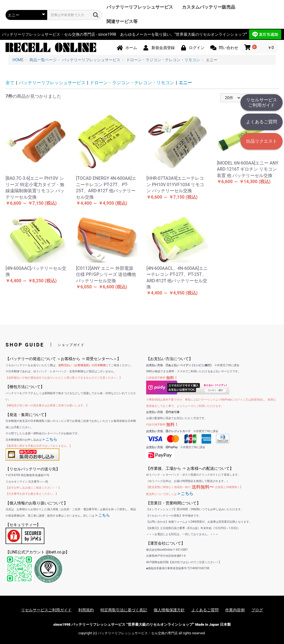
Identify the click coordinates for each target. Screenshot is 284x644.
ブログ (257, 610)
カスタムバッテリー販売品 (209, 7)
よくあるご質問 (262, 122)
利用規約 (86, 610)
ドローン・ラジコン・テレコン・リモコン (132, 83)
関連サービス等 (122, 21)
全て (10, 83)
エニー (185, 83)
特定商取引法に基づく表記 (124, 610)
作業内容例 (235, 610)
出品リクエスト (262, 141)
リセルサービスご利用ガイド (262, 102)
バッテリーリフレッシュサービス (140, 7)
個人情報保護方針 (169, 610)
